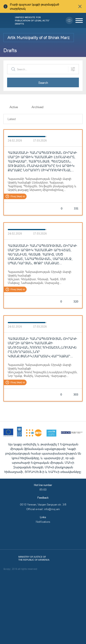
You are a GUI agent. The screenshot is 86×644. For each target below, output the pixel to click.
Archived (37, 107)
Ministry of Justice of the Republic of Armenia (34, 558)
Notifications (43, 522)
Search (43, 83)
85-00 (43, 490)
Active (14, 107)
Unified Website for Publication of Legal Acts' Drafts (32, 20)
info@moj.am (52, 509)
